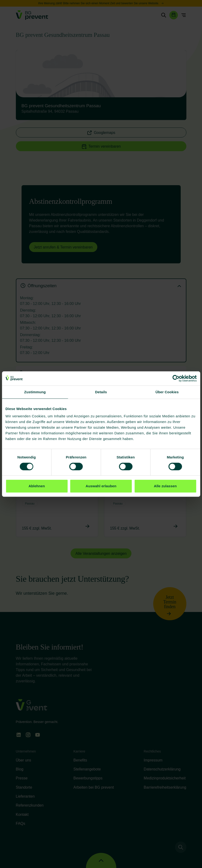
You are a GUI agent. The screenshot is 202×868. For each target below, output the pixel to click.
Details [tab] (101, 392)
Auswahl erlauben (101, 486)
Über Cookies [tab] (167, 392)
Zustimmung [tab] (35, 392)
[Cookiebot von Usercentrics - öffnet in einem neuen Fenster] (176, 378)
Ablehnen (37, 486)
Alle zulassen (165, 486)
